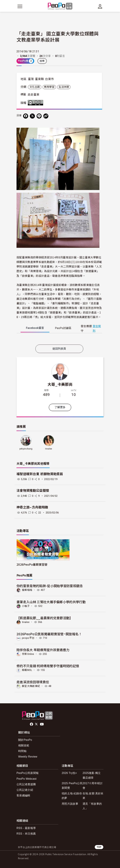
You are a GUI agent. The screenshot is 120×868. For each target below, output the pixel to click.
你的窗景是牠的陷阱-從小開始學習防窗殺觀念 (50, 586)
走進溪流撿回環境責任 (33, 682)
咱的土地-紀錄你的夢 (72, 796)
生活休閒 (64, 87)
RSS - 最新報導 (26, 828)
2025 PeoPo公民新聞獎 (72, 786)
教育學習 (49, 87)
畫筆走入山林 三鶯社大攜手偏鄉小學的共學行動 (51, 602)
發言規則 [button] (97, 329)
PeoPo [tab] (63, 328)
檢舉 (42, 61)
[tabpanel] (59, 340)
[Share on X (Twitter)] (32, 116)
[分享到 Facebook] (26, 116)
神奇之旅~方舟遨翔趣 (32, 507)
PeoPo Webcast (27, 779)
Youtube (42, 724)
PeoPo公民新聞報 (28, 773)
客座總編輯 (23, 795)
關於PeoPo (25, 740)
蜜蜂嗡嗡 (27, 590)
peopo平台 (28, 638)
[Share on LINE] (39, 116)
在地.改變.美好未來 (93, 796)
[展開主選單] (20, 6)
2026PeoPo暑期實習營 (32, 564)
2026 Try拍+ (69, 773)
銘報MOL (27, 670)
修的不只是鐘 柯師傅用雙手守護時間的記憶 (48, 666)
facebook (32, 724)
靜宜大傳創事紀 (31, 686)
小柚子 (26, 606)
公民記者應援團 (26, 784)
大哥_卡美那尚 (60, 384)
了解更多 (60, 407)
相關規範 (24, 745)
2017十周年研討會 (93, 786)
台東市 (49, 79)
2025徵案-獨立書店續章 (92, 775)
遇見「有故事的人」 (92, 806)
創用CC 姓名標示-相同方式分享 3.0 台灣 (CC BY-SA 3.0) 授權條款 (36, 103)
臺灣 (31, 79)
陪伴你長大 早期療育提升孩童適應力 (43, 650)
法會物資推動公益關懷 (33, 491)
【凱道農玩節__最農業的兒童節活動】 (45, 618)
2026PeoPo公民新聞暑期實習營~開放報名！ (49, 634)
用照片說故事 (70, 804)
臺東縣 (39, 79)
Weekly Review (28, 757)
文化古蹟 (35, 87)
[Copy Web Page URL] (46, 116)
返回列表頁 (59, 349)
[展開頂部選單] (100, 6)
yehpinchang (26, 449)
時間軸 (22, 751)
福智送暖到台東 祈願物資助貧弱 (40, 474)
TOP (99, 847)
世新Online (28, 654)
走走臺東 (33, 95)
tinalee (49, 449)
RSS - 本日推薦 (26, 834)
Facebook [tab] (35, 328)
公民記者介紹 (25, 790)
